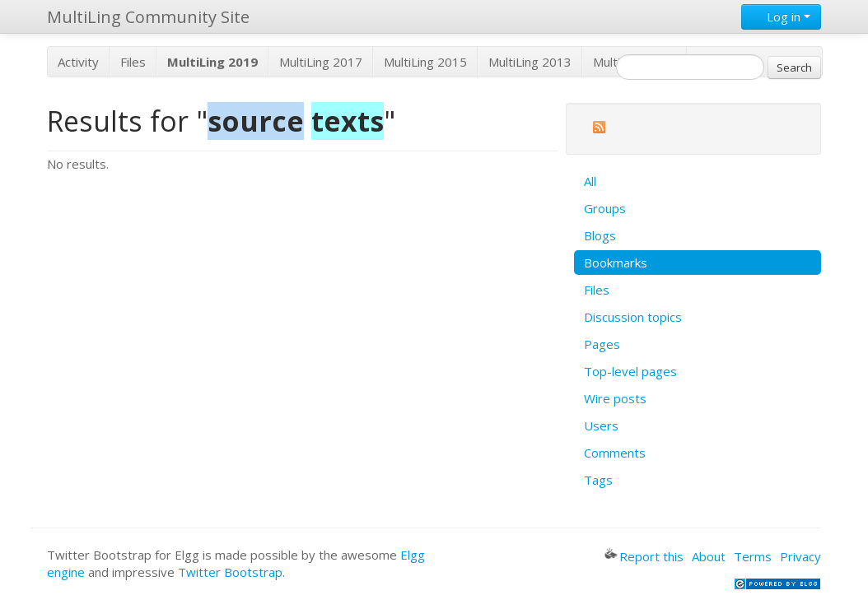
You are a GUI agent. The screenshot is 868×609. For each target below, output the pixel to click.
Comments (615, 453)
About (709, 556)
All (590, 181)
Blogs (600, 235)
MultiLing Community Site (148, 17)
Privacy (800, 556)
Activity (78, 62)
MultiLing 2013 (530, 62)
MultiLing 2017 (321, 62)
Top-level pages (630, 371)
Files (133, 62)
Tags (598, 480)
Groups (605, 208)
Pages (602, 344)
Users (601, 425)
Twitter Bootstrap (230, 572)
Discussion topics (633, 317)
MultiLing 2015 (425, 62)
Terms (753, 556)
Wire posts (615, 398)
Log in (781, 16)
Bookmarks (616, 263)
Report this (644, 556)
